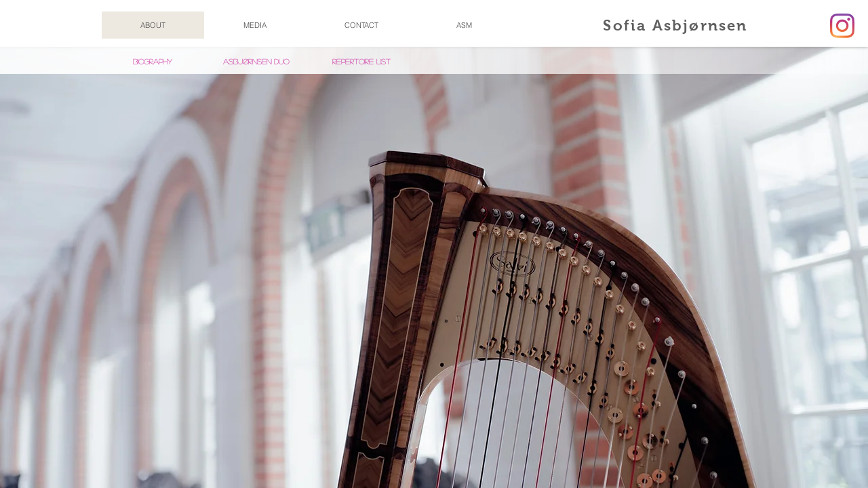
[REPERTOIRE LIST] (361, 62)
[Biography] (153, 62)
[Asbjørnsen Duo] (256, 62)
